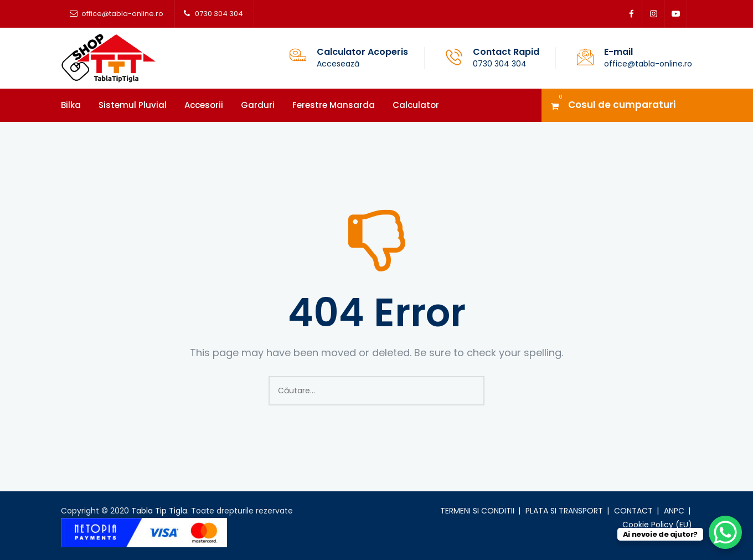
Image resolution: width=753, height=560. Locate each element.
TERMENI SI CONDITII (477, 511)
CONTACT (633, 511)
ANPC (674, 511)
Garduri (258, 105)
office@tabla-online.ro (122, 14)
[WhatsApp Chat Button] (725, 532)
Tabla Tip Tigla (159, 511)
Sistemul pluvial (133, 105)
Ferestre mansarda (334, 105)
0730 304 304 (219, 14)
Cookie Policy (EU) (657, 525)
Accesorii (204, 105)
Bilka (71, 105)
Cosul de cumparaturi (622, 105)
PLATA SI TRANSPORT (564, 511)
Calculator (416, 105)
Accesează (338, 64)
